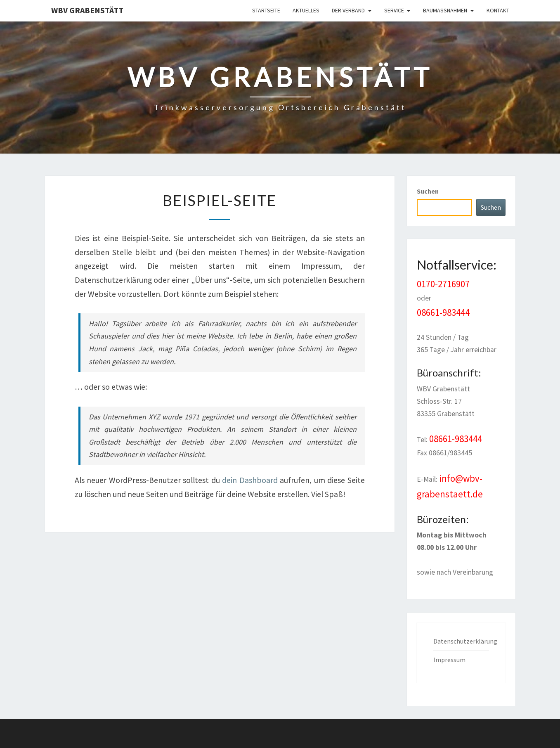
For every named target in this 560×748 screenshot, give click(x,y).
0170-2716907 (443, 284)
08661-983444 (443, 312)
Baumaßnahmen (445, 10)
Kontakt (498, 10)
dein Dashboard (250, 480)
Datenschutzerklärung (465, 641)
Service (394, 10)
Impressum (449, 660)
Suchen (428, 191)
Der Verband (348, 10)
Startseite (266, 10)
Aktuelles (306, 10)
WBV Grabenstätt (87, 10)
